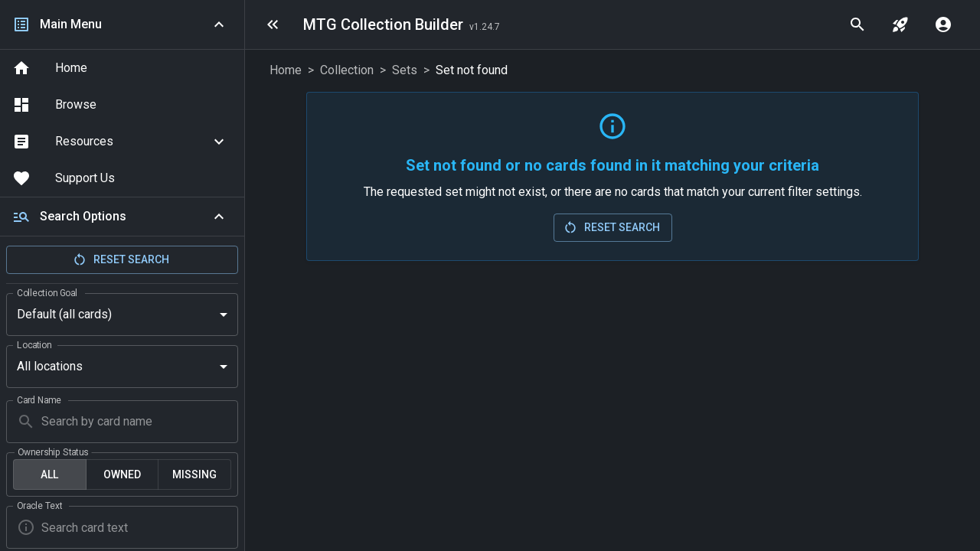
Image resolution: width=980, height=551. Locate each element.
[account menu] (943, 24)
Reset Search (121, 259)
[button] (122, 142)
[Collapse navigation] (219, 24)
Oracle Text (39, 478)
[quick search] (857, 24)
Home (286, 70)
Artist (28, 530)
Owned (122, 447)
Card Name (39, 372)
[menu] (273, 24)
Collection (347, 70)
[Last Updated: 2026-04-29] (485, 26)
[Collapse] (219, 217)
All (49, 447)
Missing (194, 447)
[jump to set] (900, 24)
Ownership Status (53, 424)
